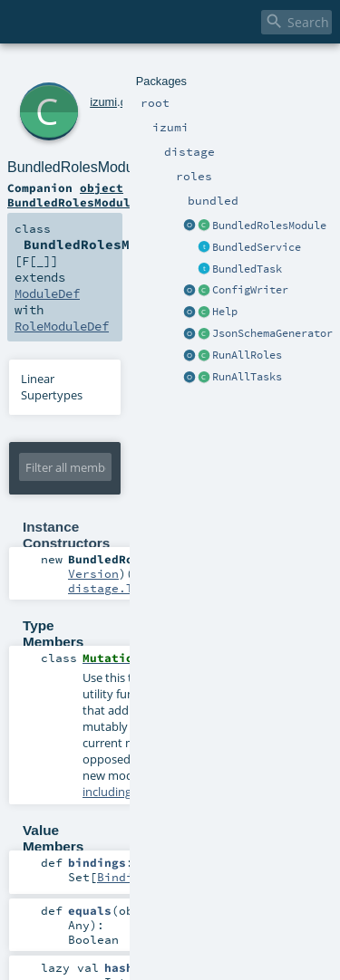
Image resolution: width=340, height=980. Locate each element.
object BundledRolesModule (73, 195)
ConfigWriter (250, 290)
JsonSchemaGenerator (272, 333)
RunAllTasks (247, 377)
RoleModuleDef (62, 326)
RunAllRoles (247, 355)
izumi (103, 102)
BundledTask (247, 269)
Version (93, 573)
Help (225, 312)
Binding (122, 877)
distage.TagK (112, 588)
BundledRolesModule (269, 226)
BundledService (257, 247)
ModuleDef (47, 293)
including (107, 792)
